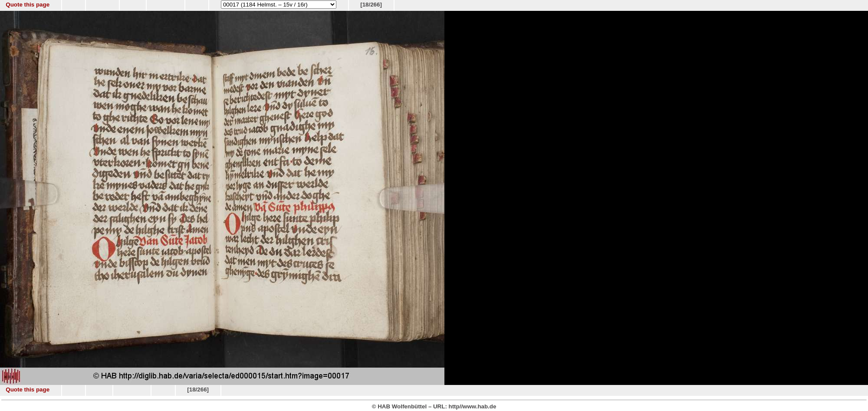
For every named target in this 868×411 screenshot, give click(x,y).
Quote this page (28, 5)
